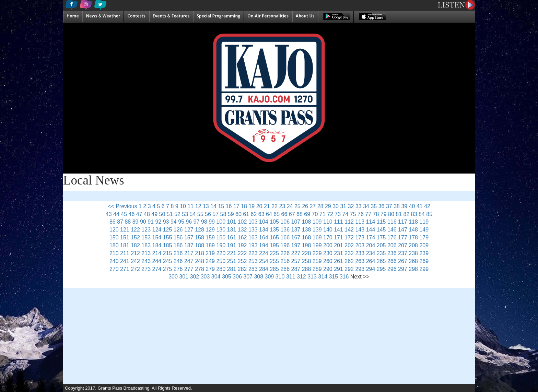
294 (371, 269)
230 (328, 253)
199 (317, 245)
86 (113, 222)
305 (227, 277)
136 (285, 230)
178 (413, 237)
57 (215, 214)
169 (317, 237)
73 (338, 214)
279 (210, 269)
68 (300, 214)
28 (320, 206)
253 (253, 261)
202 (349, 245)
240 (114, 261)
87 (120, 222)
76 (361, 214)
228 (307, 253)
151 (125, 237)
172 (349, 237)
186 (178, 245)
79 (384, 214)
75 (353, 214)
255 (274, 261)
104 (264, 222)
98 (204, 222)
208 (413, 245)
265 (381, 261)
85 (429, 214)
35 (374, 206)
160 (221, 237)
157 (189, 237)
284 (264, 269)
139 (317, 230)
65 (277, 214)
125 (168, 230)
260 (328, 261)
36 (382, 206)
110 (328, 222)
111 (338, 222)
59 (231, 214)
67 (292, 214)
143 (360, 230)
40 (412, 206)
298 (413, 269)
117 (403, 222)
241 (125, 261)
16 (229, 206)
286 (285, 269)
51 (170, 214)
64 (269, 214)
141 (338, 230)
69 (307, 214)
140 (328, 230)
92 (158, 222)
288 (307, 269)
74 (346, 214)
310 (280, 277)
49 (154, 214)
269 (424, 261)
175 (381, 237)
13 (206, 206)
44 (116, 214)
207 (403, 245)
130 (221, 230)
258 (307, 261)
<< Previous (122, 206)
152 (135, 237)
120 (114, 230)
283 (253, 269)
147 (403, 230)
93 (166, 222)
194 (264, 245)
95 (181, 222)
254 (264, 261)
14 (213, 206)
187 (189, 245)
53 (185, 214)
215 (168, 253)
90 (143, 222)
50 (162, 214)
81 (399, 214)
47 (139, 214)
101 (232, 222)
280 (221, 269)
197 (296, 245)
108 (307, 222)
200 (328, 245)
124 (157, 230)
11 (190, 206)
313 (312, 277)
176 (392, 237)
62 (254, 214)
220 (221, 253)
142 (349, 230)
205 (381, 245)
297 (403, 269)
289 (317, 269)
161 (232, 237)
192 (242, 245)
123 (146, 230)
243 (146, 261)
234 (371, 253)
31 (343, 206)
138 (307, 230)
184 (157, 245)
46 (132, 214)
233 (360, 253)
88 (128, 222)
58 (223, 214)
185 (168, 245)
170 (328, 237)
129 (210, 230)
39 (404, 206)
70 (315, 214)
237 (403, 253)
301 (184, 277)
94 (174, 222)
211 (125, 253)
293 (360, 269)
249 (210, 261)
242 (135, 261)
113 (360, 222)
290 (328, 269)
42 (427, 206)
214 (157, 253)
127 (189, 230)
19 (252, 206)
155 (168, 237)
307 (248, 277)
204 (371, 245)
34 (366, 206)
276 (178, 269)
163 (253, 237)
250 (221, 261)
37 (389, 206)
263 (360, 261)
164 (264, 237)
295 (381, 269)
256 (285, 261)
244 (157, 261)
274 (157, 269)
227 (296, 253)
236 (392, 253)
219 (210, 253)
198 (307, 245)
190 (221, 245)
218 (200, 253)
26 (305, 206)
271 (125, 269)
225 (274, 253)
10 (183, 206)
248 (200, 261)
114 (371, 222)
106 (285, 222)
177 (403, 237)
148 (413, 230)
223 (253, 253)
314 (323, 277)
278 (200, 269)
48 (147, 214)
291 (338, 269)
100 (221, 222)
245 (168, 261)
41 (420, 206)
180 (114, 245)
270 (114, 269)
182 (135, 245)
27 (313, 206)
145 (381, 230)
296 (392, 269)
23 (282, 206)
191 (232, 245)
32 (351, 206)
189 (210, 245)
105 (274, 222)
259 (317, 261)
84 (422, 214)
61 (246, 214)
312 (301, 277)
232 (349, 253)
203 (360, 245)
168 (307, 237)
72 (330, 214)
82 (407, 214)
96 (189, 222)
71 (323, 214)
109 (317, 222)
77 (368, 214)
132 (242, 230)
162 (242, 237)
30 (336, 206)
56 (208, 214)
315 (334, 277)
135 (274, 230)
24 (290, 206)
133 (253, 230)
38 (397, 206)
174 (371, 237)
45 (124, 214)
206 (392, 245)
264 (371, 261)
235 (381, 253)
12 (198, 206)
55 (200, 214)
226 (285, 253)
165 (274, 237)
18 (244, 206)
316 (344, 277)
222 (242, 253)
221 (232, 253)
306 (237, 277)
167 (296, 237)
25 (297, 206)
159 (210, 237)
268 (413, 261)
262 (349, 261)
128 (200, 230)
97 (197, 222)
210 (114, 253)
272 (135, 269)
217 (189, 253)
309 (270, 277)
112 (349, 222)
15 (221, 206)
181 (125, 245)
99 (212, 222)
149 (424, 230)
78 (376, 214)
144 (371, 230)
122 (135, 230)
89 (136, 222)
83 (414, 214)
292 (349, 269)
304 (216, 277)
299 (424, 269)
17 (236, 206)
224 (264, 253)
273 (146, 269)
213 (146, 253)
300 (173, 277)
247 (189, 261)
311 (291, 277)
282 (242, 269)
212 (135, 253)
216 (178, 253)
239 (424, 253)
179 (424, 237)
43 (109, 214)
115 (381, 222)
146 (392, 230)
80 (391, 214)
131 (232, 230)
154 (157, 237)
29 (328, 206)
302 (194, 277)
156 (178, 237)
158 (200, 237)
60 (238, 214)
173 (360, 237)
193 (253, 245)
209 (424, 245)
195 (274, 245)
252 (242, 261)
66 (284, 214)
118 (413, 222)
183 (146, 245)
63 (261, 214)
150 (114, 237)
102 (242, 222)
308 (259, 277)
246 (178, 261)
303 (205, 277)
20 (259, 206)
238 (413, 253)
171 (338, 237)
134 (264, 230)
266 (392, 261)
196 (285, 245)
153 (146, 237)
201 (338, 245)
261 (338, 261)
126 (178, 230)
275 (168, 269)
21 (267, 206)
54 (193, 214)
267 (403, 261)
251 (232, 261)
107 (296, 222)
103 (253, 222)
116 (392, 222)
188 (200, 245)
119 (424, 222)
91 (151, 222)
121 (125, 230)
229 (317, 253)
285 (274, 269)
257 (296, 261)
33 (359, 206)
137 (296, 230)
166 (285, 237)
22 (274, 206)
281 (232, 269)
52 (177, 214)
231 (338, 253)
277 (189, 269)
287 (296, 269)
